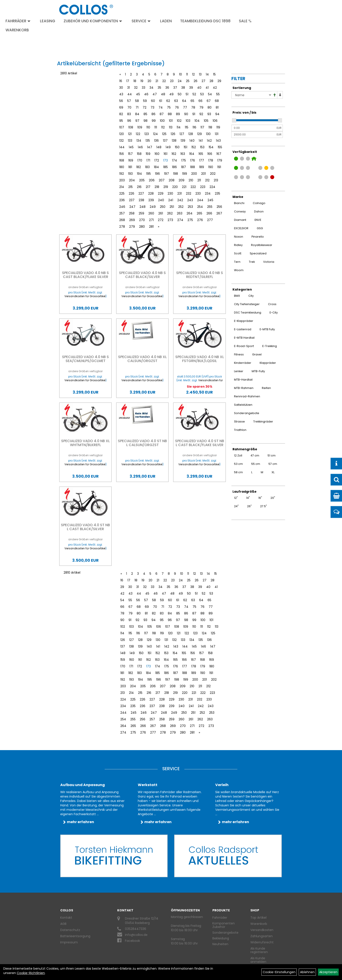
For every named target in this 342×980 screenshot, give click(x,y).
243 (190, 200)
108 (131, 127)
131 (217, 134)
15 (214, 74)
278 (122, 227)
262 (170, 213)
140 (192, 141)
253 (190, 207)
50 (180, 94)
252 (181, 207)
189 (202, 167)
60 (153, 101)
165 (201, 154)
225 (122, 193)
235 (217, 193)
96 (129, 121)
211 (199, 180)
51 (187, 94)
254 (200, 207)
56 (121, 101)
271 (151, 220)
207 (162, 180)
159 (148, 154)
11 (187, 74)
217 (148, 187)
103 (188, 121)
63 (176, 101)
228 (151, 193)
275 (190, 220)
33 (144, 88)
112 (163, 127)
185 (165, 167)
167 (219, 154)
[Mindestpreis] (253, 128)
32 (136, 88)
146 (140, 147)
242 (180, 200)
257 (122, 213)
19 (142, 81)
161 (165, 154)
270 (142, 220)
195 (148, 174)
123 (147, 134)
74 (161, 107)
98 (145, 121)
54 (210, 94)
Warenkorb (17, 30)
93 (209, 114)
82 (121, 114)
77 (185, 107)
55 (218, 94)
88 (170, 114)
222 (193, 187)
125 (164, 134)
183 (147, 167)
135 (148, 141)
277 (210, 220)
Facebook (132, 941)
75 (169, 107)
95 (121, 121)
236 (122, 200)
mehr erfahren (80, 822)
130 (208, 134)
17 (128, 81)
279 (132, 227)
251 (172, 207)
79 (201, 107)
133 (130, 141)
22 (164, 81)
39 (191, 88)
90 (186, 114)
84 (137, 114)
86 (153, 114)
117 (202, 127)
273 (170, 220)
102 (179, 121)
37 (175, 88)
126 (173, 134)
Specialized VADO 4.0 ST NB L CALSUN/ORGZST (142, 443)
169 (131, 160)
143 (218, 141)
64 (184, 101)
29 (219, 81)
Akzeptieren (328, 972)
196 (157, 174)
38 (183, 88)
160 (157, 154)
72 (145, 107)
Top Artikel (258, 918)
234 (208, 193)
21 (157, 81)
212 (207, 180)
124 (155, 134)
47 (155, 94)
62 (168, 101)
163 (183, 154)
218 (157, 187)
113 (171, 127)
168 (122, 160)
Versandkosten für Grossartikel (85, 296)
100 (162, 121)
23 (172, 81)
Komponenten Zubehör (224, 925)
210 (191, 180)
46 (146, 94)
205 (142, 180)
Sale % (245, 21)
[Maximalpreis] (253, 135)
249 (153, 207)
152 (194, 147)
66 (200, 101)
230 (170, 193)
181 (130, 167)
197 (166, 174)
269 (132, 220)
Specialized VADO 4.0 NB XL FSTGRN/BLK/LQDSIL (200, 359)
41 (207, 88)
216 (139, 187)
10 (180, 74)
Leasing (48, 21)
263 (180, 213)
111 (156, 127)
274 (180, 220)
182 (139, 167)
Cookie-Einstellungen (279, 972)
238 (141, 200)
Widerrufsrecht (262, 942)
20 (149, 81)
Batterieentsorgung (75, 936)
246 (122, 207)
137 (165, 141)
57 (129, 101)
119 (218, 127)
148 (159, 147)
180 (122, 167)
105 (206, 121)
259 (141, 213)
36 (167, 88)
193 (130, 174)
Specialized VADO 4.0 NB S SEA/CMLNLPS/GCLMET (85, 359)
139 (183, 141)
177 (202, 160)
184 (156, 167)
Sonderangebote (225, 933)
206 (152, 180)
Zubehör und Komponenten (93, 21)
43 (121, 94)
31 (128, 88)
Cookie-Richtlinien (31, 973)
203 (122, 180)
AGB (63, 924)
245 (210, 200)
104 (197, 121)
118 (210, 127)
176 (193, 160)
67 (209, 101)
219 (166, 187)
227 (141, 193)
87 (162, 114)
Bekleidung (221, 938)
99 (154, 121)
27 (203, 81)
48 (163, 94)
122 (138, 134)
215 (130, 187)
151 (185, 147)
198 (176, 174)
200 (194, 174)
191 (219, 167)
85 (145, 114)
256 (219, 207)
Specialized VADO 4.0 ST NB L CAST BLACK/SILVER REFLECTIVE (85, 529)
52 (194, 94)
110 (148, 127)
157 (130, 154)
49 (171, 94)
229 (161, 193)
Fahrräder (18, 21)
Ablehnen (307, 972)
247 (132, 207)
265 (199, 213)
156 (122, 154)
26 (196, 81)
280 (142, 227)
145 (131, 147)
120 (122, 134)
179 (220, 160)
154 (211, 147)
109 (140, 127)
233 (198, 193)
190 (211, 167)
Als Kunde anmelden (258, 960)
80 (210, 107)
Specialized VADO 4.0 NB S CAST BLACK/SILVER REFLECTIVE (142, 277)
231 (180, 193)
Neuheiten (220, 944)
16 (121, 81)
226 (131, 193)
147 (150, 147)
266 (209, 213)
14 (207, 74)
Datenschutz (70, 930)
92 (201, 114)
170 (140, 160)
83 (129, 114)
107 (122, 127)
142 (209, 141)
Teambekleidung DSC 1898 (205, 21)
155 (220, 147)
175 (184, 160)
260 (151, 213)
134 (139, 141)
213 (216, 180)
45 (138, 94)
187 (183, 167)
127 (182, 134)
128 (191, 134)
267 (219, 213)
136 (156, 141)
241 (171, 200)
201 (203, 174)
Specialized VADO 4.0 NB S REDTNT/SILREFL (200, 275)
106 (215, 121)
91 (194, 114)
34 (151, 88)
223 (203, 187)
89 (178, 114)
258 (132, 213)
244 (200, 200)
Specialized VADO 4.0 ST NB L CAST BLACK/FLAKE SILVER (200, 443)
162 (174, 154)
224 (212, 187)
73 (152, 107)
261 (161, 213)
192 (122, 174)
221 (184, 187)
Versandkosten (262, 930)
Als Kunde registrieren (259, 950)
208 (172, 180)
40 (199, 88)
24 (180, 81)
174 (175, 160)
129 (199, 134)
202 (213, 174)
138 (174, 141)
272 (161, 220)
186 (174, 167)
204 (132, 180)
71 (137, 107)
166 (210, 154)
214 (122, 187)
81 (217, 107)
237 (132, 200)
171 (148, 160)
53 (202, 94)
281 (151, 227)
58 (137, 101)
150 (177, 147)
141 (201, 141)
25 (188, 81)
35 (159, 88)
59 (145, 101)
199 (185, 174)
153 (202, 147)
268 (122, 220)
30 (121, 88)
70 (129, 107)
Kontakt (66, 918)
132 (121, 141)
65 (192, 101)
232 (189, 193)
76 (177, 107)
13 (200, 74)
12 (193, 74)
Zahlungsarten (262, 936)
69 (121, 107)
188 (193, 167)
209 (181, 180)
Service (141, 21)
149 (168, 147)
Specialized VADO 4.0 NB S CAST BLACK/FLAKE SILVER (85, 275)
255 (210, 207)
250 (163, 207)
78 (193, 107)
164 (192, 154)
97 (137, 121)
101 (171, 121)
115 (187, 127)
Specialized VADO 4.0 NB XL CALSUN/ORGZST (142, 359)
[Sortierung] (252, 95)
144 (122, 147)
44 (130, 94)
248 (143, 207)
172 (157, 160)
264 (190, 213)
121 (130, 134)
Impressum (69, 942)
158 (139, 154)
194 (139, 174)
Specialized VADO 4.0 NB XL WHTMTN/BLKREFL (85, 443)
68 (217, 101)
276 (200, 220)
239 (151, 200)
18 (135, 81)
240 (161, 200)
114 (179, 127)
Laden (166, 21)
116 (194, 127)
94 (217, 114)
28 (211, 81)
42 (215, 88)
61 (161, 101)
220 (175, 187)
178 (211, 160)
